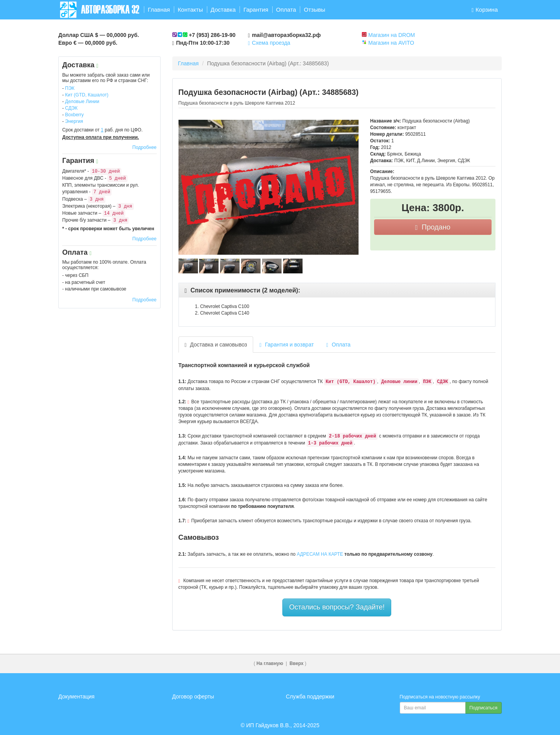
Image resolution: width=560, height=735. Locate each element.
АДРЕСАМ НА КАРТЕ (320, 554)
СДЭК (71, 108)
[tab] (337, 290)
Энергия (74, 121)
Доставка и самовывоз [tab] (216, 345)
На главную (270, 663)
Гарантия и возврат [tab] (287, 345)
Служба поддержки (310, 696)
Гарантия (256, 10)
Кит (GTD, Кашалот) (87, 95)
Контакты (190, 10)
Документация (76, 696)
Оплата (286, 10)
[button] (242, 290)
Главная (159, 10)
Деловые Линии (82, 101)
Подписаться (483, 708)
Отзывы (314, 10)
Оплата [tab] (338, 345)
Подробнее (144, 147)
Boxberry (74, 115)
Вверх (296, 663)
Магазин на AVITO (391, 43)
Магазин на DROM (392, 35)
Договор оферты (193, 696)
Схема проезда (269, 43)
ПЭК (70, 88)
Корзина (485, 10)
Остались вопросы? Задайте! (337, 607)
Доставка (223, 10)
